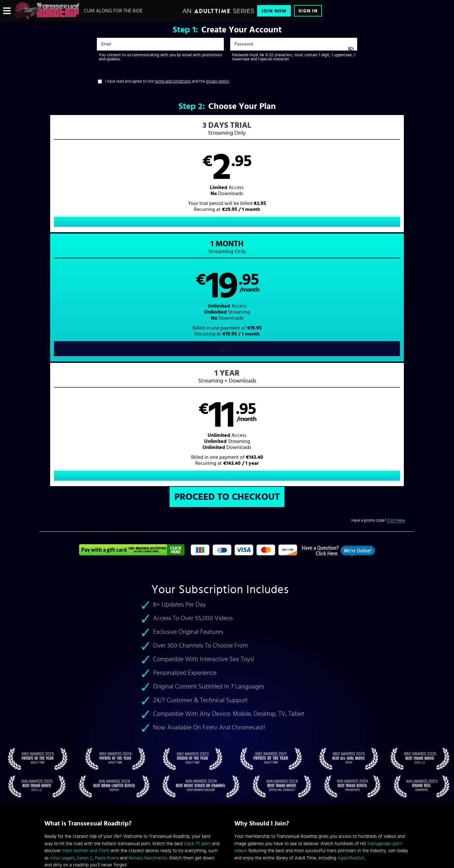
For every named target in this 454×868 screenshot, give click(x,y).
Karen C (85, 617)
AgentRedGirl (351, 617)
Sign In (308, 11)
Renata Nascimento (148, 617)
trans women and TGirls (86, 610)
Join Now (274, 11)
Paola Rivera (107, 617)
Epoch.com (123, 815)
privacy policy (218, 81)
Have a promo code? (378, 279)
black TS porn (197, 602)
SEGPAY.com (287, 815)
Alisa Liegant (62, 617)
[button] (134, 180)
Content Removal (227, 820)
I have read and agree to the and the (167, 81)
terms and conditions (173, 81)
